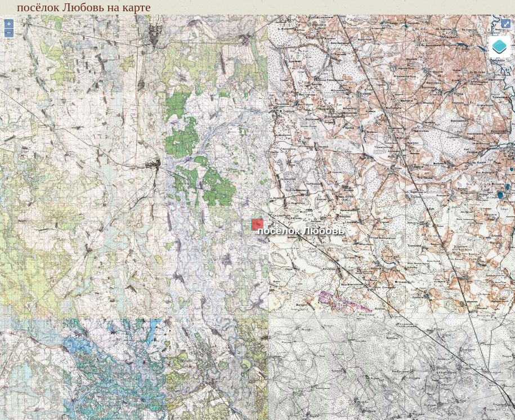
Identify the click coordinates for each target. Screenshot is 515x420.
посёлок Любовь (301, 231)
